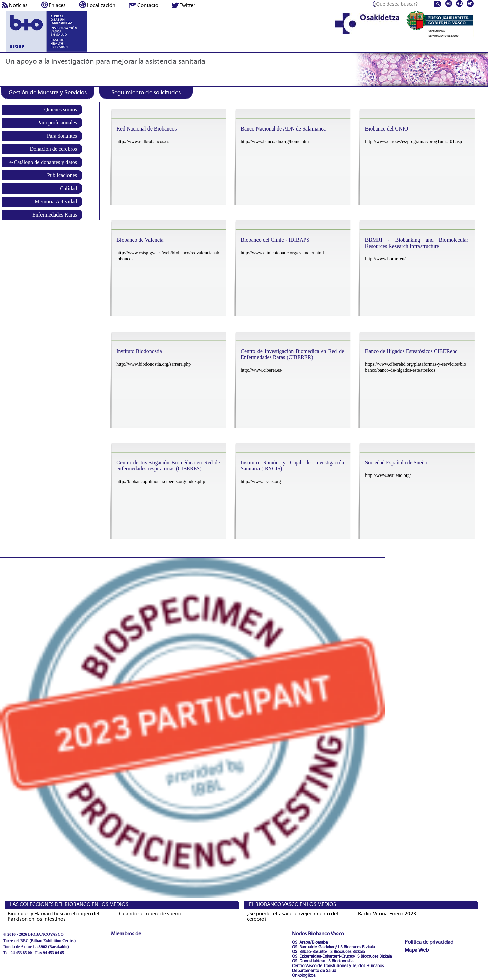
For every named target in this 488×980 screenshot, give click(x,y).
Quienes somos (61, 109)
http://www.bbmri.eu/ (385, 259)
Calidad (69, 188)
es (449, 4)
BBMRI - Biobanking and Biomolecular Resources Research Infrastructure (416, 243)
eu (459, 4)
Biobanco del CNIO (386, 129)
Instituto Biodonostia (139, 351)
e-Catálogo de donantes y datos (43, 162)
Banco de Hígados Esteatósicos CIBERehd (411, 351)
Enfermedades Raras (55, 215)
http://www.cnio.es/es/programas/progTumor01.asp (413, 141)
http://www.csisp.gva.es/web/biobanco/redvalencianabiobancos (168, 256)
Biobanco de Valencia (140, 240)
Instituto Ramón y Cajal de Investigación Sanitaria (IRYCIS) (292, 466)
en (470, 4)
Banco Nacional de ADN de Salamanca (283, 129)
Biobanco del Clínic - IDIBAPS (275, 240)
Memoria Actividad (56, 201)
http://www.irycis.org (261, 481)
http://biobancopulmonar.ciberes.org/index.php (161, 481)
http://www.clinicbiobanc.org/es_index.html (282, 253)
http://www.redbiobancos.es (143, 141)
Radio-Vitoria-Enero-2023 (387, 914)
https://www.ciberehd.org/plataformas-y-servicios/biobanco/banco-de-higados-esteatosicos (415, 367)
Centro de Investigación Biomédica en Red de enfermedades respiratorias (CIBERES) (168, 466)
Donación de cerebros (54, 149)
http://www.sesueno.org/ (388, 475)
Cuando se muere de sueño (150, 914)
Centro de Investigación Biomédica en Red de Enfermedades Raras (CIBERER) (292, 354)
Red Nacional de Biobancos (146, 129)
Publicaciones (62, 175)
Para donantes (62, 136)
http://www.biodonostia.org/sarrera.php (154, 364)
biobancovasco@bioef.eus (25, 959)
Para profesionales (57, 123)
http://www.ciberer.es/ (262, 370)
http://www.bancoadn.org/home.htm (275, 141)
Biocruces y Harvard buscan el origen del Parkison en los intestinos (53, 917)
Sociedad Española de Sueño (396, 463)
